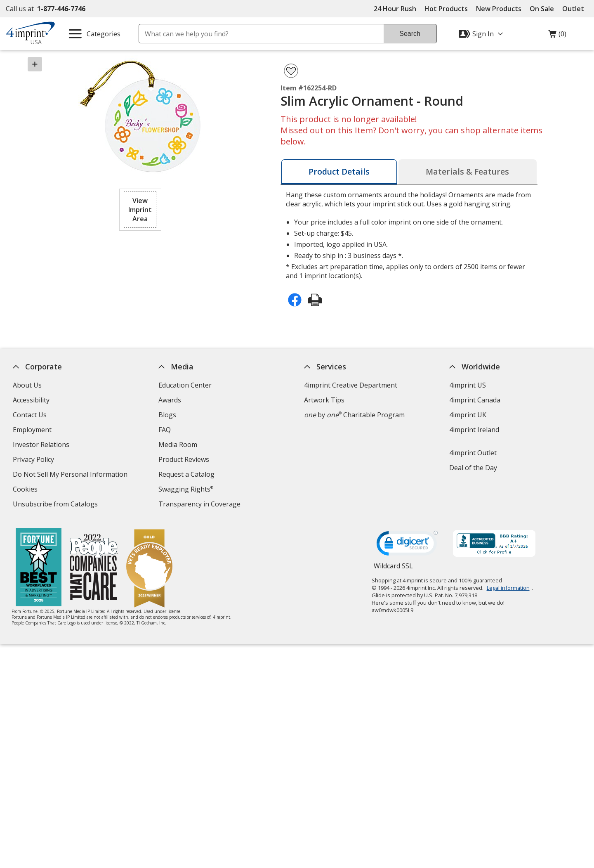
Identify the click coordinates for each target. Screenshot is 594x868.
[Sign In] (482, 34)
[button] (140, 210)
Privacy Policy (34, 460)
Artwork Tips (324, 400)
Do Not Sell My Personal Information (71, 475)
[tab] (339, 172)
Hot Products (446, 9)
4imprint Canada (475, 400)
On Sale (542, 9)
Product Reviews (184, 459)
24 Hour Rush (395, 9)
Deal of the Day (474, 468)
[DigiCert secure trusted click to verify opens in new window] (407, 546)
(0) (557, 36)
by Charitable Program (354, 415)
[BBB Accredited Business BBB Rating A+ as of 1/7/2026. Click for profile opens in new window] (494, 544)
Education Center (185, 385)
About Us (27, 385)
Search (410, 34)
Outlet (575, 9)
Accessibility (31, 400)
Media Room (178, 445)
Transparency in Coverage (200, 505)
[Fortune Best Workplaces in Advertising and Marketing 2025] (39, 568)
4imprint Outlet (473, 453)
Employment (32, 430)
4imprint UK (468, 415)
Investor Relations (42, 446)
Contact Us (30, 415)
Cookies (26, 490)
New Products (499, 9)
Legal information (508, 588)
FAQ (165, 430)
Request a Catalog (186, 474)
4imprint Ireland (475, 430)
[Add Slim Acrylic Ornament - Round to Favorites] (291, 71)
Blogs (167, 415)
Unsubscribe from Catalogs (56, 505)
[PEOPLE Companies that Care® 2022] (94, 568)
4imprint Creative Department (351, 385)
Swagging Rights (186, 489)
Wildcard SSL (393, 569)
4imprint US (468, 385)
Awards (170, 400)
